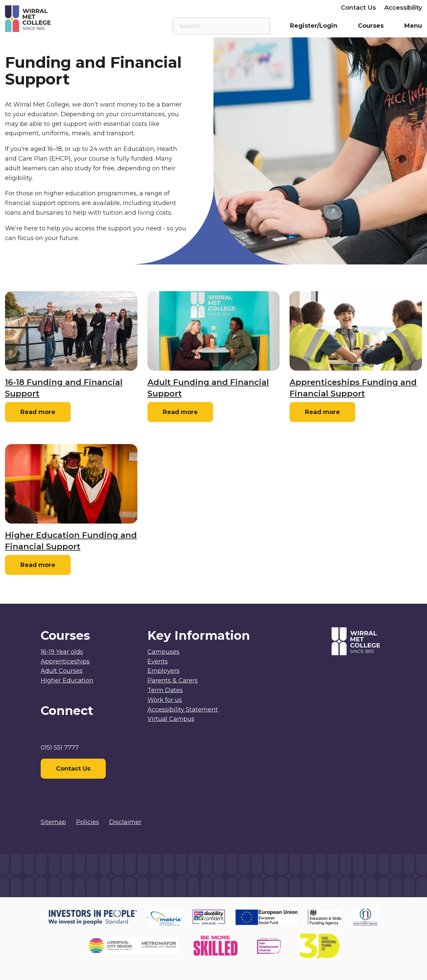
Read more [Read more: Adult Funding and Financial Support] (180, 412)
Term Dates (165, 690)
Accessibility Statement (183, 710)
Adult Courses (62, 671)
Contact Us (358, 8)
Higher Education (67, 680)
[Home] (57, 19)
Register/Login (314, 26)
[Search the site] (260, 26)
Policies (88, 822)
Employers (316, 8)
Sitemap (53, 822)
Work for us (165, 700)
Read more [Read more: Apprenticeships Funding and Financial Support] (322, 412)
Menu (413, 26)
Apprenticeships (65, 661)
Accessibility (403, 8)
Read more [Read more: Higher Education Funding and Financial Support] (38, 565)
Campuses (163, 652)
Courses (371, 26)
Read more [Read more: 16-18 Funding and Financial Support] (38, 412)
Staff (223, 8)
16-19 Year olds (62, 652)
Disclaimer (125, 822)
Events (158, 661)
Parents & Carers (265, 8)
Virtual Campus (183, 8)
